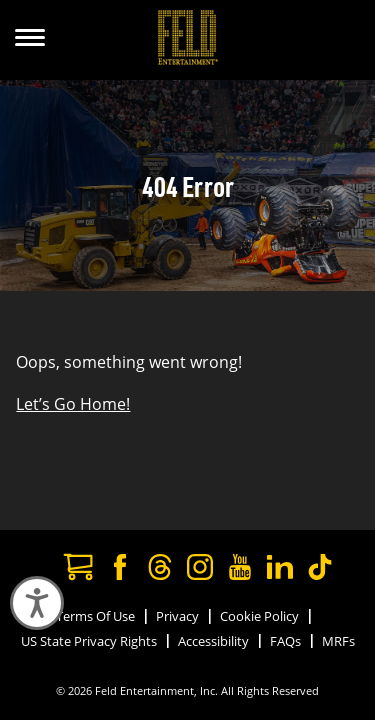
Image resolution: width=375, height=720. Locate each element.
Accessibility (213, 641)
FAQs (285, 641)
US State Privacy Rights (89, 641)
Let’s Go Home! (73, 404)
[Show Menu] (30, 40)
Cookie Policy (259, 616)
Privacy (177, 616)
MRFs (338, 641)
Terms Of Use (95, 616)
